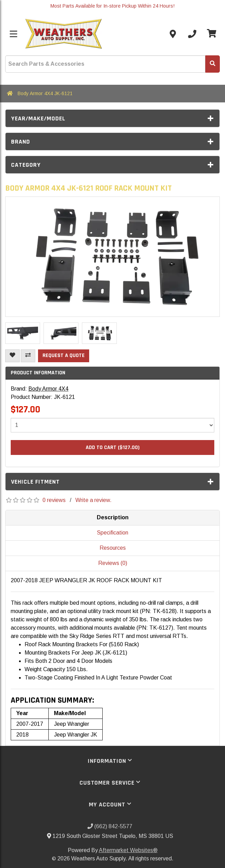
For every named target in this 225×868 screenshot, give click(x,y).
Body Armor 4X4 (48, 389)
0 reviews (54, 500)
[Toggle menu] (13, 34)
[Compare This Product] (28, 356)
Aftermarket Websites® (128, 850)
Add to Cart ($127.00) (113, 447)
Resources (113, 548)
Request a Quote (64, 355)
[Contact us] (173, 34)
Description (113, 517)
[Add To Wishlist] (12, 356)
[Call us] (192, 34)
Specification (112, 533)
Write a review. (93, 500)
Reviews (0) (113, 563)
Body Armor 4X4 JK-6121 (45, 93)
